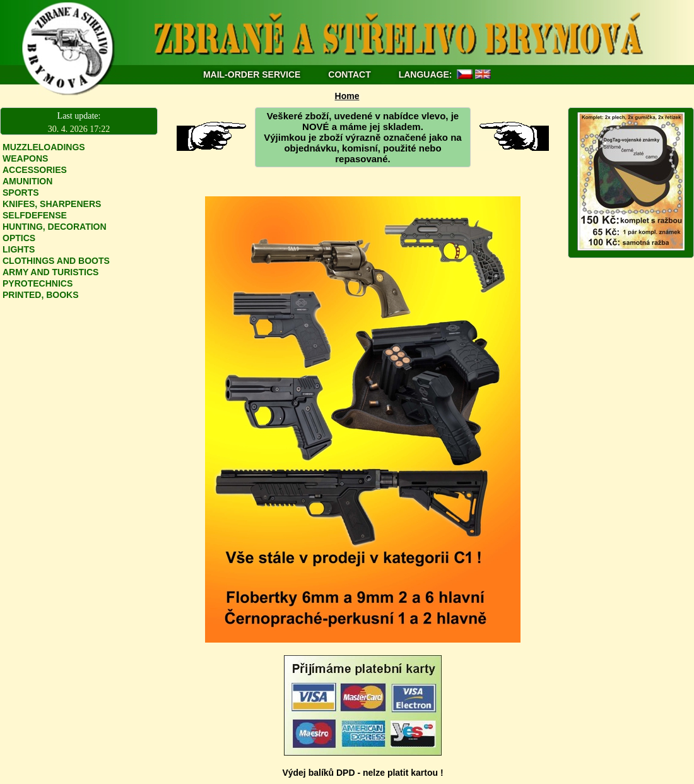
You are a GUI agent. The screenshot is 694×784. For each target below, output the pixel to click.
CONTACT (350, 74)
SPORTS (21, 193)
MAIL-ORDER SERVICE (252, 74)
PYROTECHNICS (38, 283)
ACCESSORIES (35, 170)
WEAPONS (25, 158)
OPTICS (19, 238)
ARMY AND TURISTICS (50, 272)
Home (347, 96)
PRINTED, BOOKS (41, 295)
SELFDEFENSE (35, 215)
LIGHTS (19, 249)
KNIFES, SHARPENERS (52, 204)
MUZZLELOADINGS (44, 147)
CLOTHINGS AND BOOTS (56, 261)
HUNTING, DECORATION (55, 227)
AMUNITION (27, 181)
